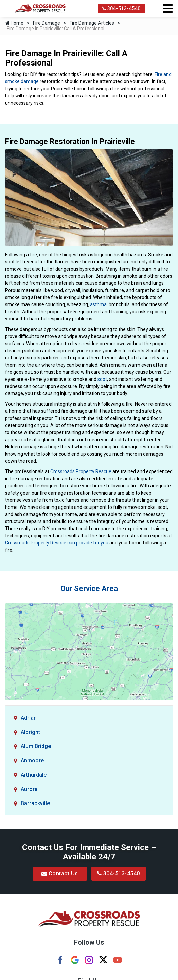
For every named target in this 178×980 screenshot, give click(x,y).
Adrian (29, 718)
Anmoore (32, 761)
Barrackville (35, 803)
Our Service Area (89, 588)
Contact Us (60, 874)
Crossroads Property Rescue (81, 471)
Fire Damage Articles (92, 23)
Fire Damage (47, 23)
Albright (30, 732)
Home (14, 23)
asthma (98, 304)
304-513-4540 (121, 8)
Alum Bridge (36, 746)
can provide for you (88, 543)
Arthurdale (34, 775)
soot (102, 379)
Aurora (29, 789)
